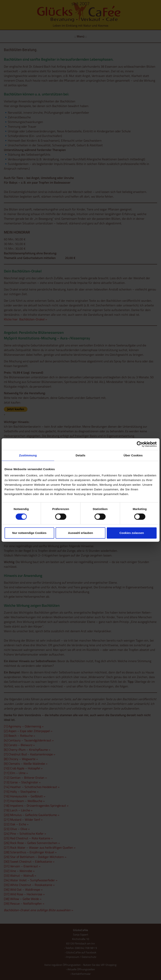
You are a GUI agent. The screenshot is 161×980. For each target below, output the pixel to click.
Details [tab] (81, 455)
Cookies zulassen (132, 533)
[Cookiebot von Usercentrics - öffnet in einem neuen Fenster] (139, 444)
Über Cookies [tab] (133, 455)
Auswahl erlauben (80, 533)
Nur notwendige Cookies (29, 533)
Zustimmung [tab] (28, 455)
